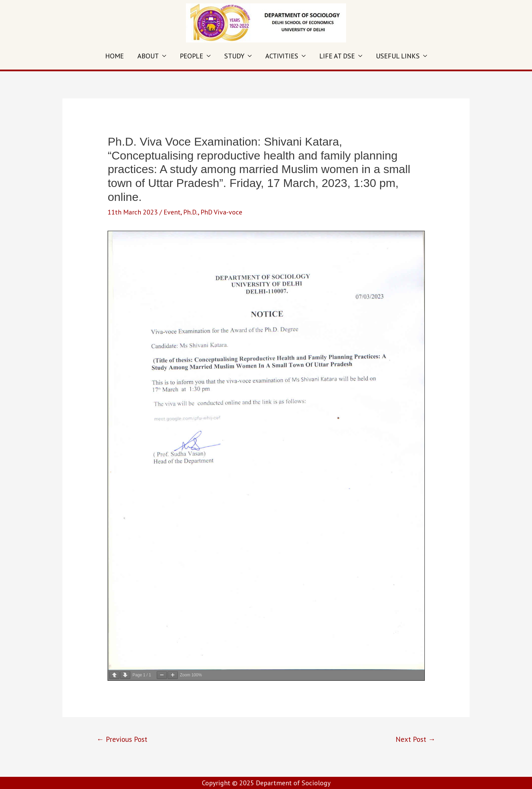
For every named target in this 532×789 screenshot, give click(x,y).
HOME (115, 56)
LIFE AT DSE (337, 56)
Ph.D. (191, 212)
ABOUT (148, 56)
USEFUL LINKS (398, 56)
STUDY (234, 56)
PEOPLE (192, 56)
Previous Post (122, 739)
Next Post (415, 739)
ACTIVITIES (282, 56)
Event (172, 212)
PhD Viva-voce (221, 212)
